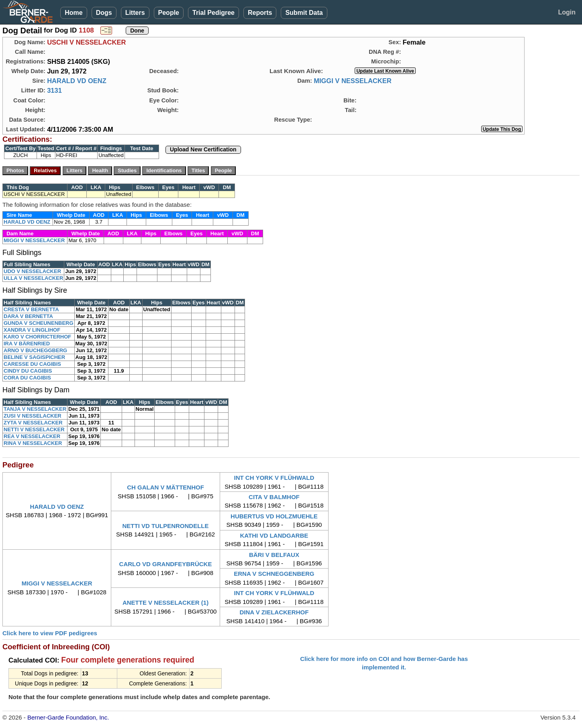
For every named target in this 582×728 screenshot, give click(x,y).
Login (567, 12)
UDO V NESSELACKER (32, 271)
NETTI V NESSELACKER (34, 429)
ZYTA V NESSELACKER (33, 423)
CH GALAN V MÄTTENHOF (165, 487)
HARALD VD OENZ (77, 81)
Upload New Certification (203, 149)
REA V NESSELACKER (32, 436)
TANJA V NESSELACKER (35, 409)
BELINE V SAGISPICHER (34, 357)
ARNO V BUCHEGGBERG (35, 350)
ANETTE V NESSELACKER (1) (165, 603)
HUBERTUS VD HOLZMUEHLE (274, 516)
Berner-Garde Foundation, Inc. (68, 717)
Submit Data (304, 13)
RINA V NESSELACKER (33, 443)
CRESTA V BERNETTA (31, 309)
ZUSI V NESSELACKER (33, 416)
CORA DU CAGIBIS (27, 378)
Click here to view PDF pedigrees (50, 633)
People (169, 13)
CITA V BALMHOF (274, 497)
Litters (135, 13)
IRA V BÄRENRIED (27, 344)
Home (74, 13)
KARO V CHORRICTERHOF (37, 337)
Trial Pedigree (213, 13)
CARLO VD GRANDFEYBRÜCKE (166, 564)
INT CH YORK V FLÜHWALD (274, 478)
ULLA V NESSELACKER (33, 278)
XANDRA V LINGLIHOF (32, 330)
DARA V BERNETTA (28, 316)
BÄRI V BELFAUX (274, 555)
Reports (260, 13)
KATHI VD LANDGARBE (274, 535)
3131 (54, 90)
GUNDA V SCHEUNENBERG (39, 323)
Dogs (104, 13)
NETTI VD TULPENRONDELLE (166, 526)
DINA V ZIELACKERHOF (274, 612)
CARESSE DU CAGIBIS (32, 364)
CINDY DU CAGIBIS (28, 371)
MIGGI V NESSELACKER (352, 81)
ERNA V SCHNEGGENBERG (274, 574)
